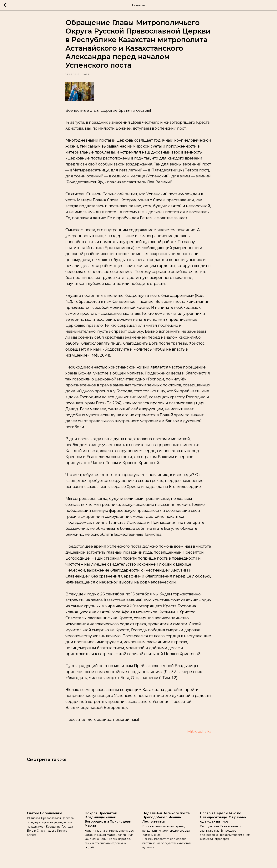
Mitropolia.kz (199, 731)
